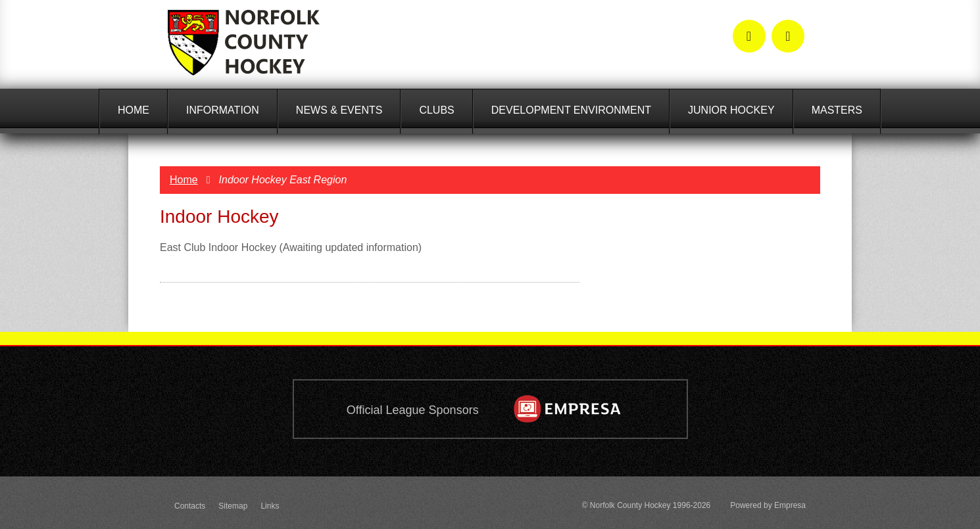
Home (184, 180)
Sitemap (233, 506)
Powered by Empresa (768, 505)
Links (270, 506)
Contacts (190, 506)
